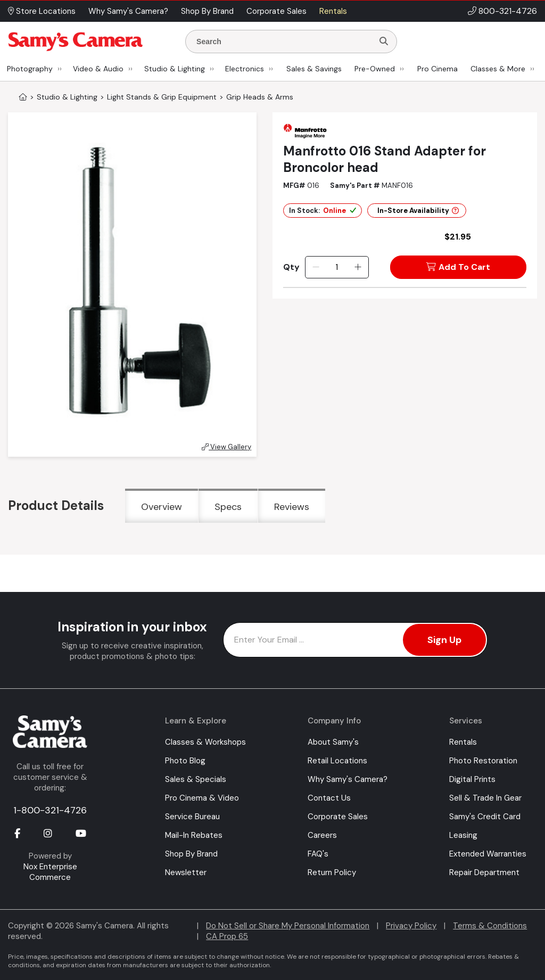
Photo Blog (185, 761)
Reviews (292, 507)
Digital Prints (472, 779)
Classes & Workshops (205, 742)
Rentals (463, 742)
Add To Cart (458, 267)
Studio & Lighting (175, 69)
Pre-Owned (375, 69)
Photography (30, 69)
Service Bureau (192, 817)
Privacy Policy (411, 926)
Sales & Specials (196, 779)
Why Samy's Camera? (348, 779)
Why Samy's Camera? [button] (128, 11)
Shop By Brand (191, 854)
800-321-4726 (508, 11)
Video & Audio (98, 69)
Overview (162, 507)
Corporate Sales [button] (276, 11)
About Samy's (333, 742)
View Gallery (226, 447)
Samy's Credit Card (485, 817)
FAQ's (318, 854)
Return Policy (332, 872)
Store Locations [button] (42, 11)
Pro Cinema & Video (202, 798)
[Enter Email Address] (355, 640)
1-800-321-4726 (50, 810)
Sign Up (444, 640)
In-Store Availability (418, 211)
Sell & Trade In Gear (485, 798)
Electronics (245, 69)
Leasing (463, 835)
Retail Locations (337, 761)
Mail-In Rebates (194, 835)
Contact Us (329, 798)
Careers (322, 835)
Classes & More (498, 69)
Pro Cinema (437, 69)
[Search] (384, 42)
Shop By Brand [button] (207, 11)
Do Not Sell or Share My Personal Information (288, 926)
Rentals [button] (333, 11)
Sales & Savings (314, 69)
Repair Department (484, 872)
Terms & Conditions (490, 926)
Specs (228, 507)
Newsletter (186, 872)
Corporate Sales (338, 817)
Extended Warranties (488, 854)
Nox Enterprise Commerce (50, 872)
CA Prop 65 (227, 936)
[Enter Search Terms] (284, 42)
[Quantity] (337, 267)
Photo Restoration (483, 761)
